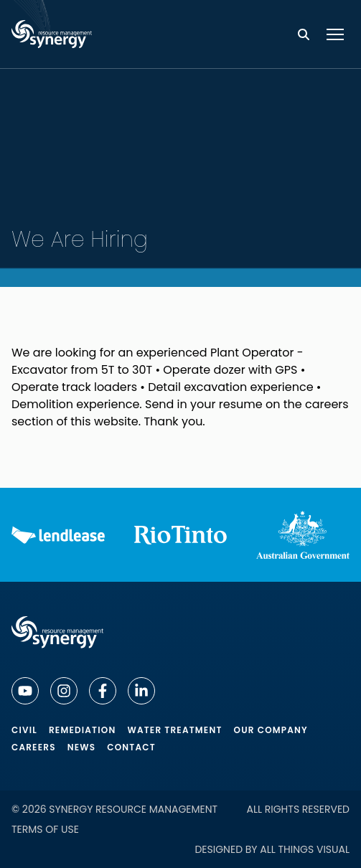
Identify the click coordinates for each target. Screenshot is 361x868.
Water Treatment (174, 730)
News (82, 747)
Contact (131, 747)
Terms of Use (45, 829)
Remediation (82, 730)
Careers (34, 747)
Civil (24, 730)
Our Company (271, 730)
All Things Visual (305, 849)
